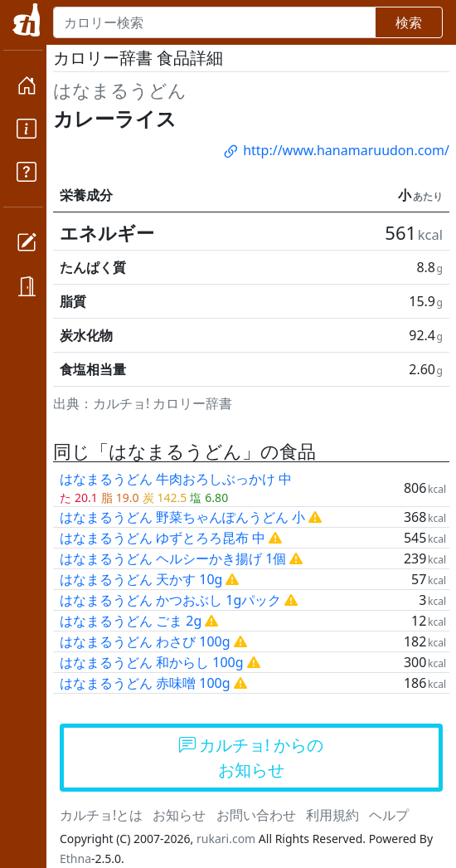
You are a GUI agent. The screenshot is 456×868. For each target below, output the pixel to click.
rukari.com (226, 839)
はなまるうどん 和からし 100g (152, 662)
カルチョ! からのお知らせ (252, 757)
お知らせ (179, 815)
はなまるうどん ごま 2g (131, 621)
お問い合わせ (256, 815)
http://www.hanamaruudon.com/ (335, 150)
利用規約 (332, 815)
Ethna (75, 858)
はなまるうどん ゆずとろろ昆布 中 (163, 538)
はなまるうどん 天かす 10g (141, 579)
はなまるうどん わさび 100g (145, 641)
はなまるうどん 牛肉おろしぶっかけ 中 (176, 479)
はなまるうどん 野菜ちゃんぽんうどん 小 (182, 517)
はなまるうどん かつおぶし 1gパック (170, 600)
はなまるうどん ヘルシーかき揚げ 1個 (173, 558)
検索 (409, 22)
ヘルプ (389, 815)
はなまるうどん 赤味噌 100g (145, 683)
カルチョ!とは (101, 815)
